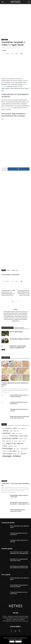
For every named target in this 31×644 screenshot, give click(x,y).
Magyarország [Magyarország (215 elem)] (11, 443)
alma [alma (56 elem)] (3, 428)
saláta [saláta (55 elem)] (18, 449)
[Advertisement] (15, 23)
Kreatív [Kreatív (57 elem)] (16, 441)
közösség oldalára (7, 108)
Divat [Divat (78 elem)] (15, 431)
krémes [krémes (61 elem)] (20, 441)
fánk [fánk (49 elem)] (17, 433)
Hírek (8, 6)
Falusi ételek (4, 481)
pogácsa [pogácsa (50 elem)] (15, 446)
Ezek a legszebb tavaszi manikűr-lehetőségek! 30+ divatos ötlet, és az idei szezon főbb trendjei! (23, 293)
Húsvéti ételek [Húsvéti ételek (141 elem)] (23, 436)
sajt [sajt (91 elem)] (14, 449)
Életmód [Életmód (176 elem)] (23, 454)
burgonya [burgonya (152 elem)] (8, 428)
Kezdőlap (3, 6)
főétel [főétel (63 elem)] (20, 433)
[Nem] (29, 640)
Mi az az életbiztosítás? (16, 332)
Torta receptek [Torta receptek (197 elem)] (7, 454)
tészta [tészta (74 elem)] (15, 454)
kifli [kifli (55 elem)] (13, 441)
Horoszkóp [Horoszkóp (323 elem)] (14, 436)
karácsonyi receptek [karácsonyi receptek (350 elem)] (10, 438)
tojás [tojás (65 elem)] (19, 451)
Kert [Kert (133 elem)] (4, 441)
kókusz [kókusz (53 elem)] (24, 441)
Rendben (12, 642)
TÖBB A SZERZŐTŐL (19, 328)
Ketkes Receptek (5, 380)
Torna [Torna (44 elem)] (22, 451)
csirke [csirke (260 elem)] (15, 428)
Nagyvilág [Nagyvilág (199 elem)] (20, 443)
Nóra (3, 387)
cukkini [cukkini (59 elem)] (11, 431)
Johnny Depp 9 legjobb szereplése (19, 339)
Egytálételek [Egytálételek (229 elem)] (7, 433)
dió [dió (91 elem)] (18, 431)
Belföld (12, 6)
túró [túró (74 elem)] (19, 454)
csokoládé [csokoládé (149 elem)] (5, 431)
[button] (29, 2)
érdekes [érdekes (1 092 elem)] (17, 456)
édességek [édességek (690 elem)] (7, 456)
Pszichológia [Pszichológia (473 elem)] (7, 448)
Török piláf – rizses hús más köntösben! (15, 483)
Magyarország (15, 270)
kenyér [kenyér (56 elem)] (25, 439)
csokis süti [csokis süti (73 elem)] (23, 428)
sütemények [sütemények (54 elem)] (5, 451)
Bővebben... (18, 642)
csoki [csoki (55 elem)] (19, 428)
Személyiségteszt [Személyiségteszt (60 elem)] (24, 449)
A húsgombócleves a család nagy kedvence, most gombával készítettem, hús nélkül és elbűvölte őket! (8, 293)
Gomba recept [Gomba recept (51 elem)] (5, 436)
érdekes (8, 270)
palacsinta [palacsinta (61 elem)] (11, 446)
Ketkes (5, 50)
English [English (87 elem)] (14, 433)
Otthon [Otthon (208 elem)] (5, 446)
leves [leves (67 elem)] (4, 444)
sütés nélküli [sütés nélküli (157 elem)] (13, 451)
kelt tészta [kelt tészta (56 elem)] (21, 439)
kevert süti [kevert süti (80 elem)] (8, 441)
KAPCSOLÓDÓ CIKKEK (7, 328)
